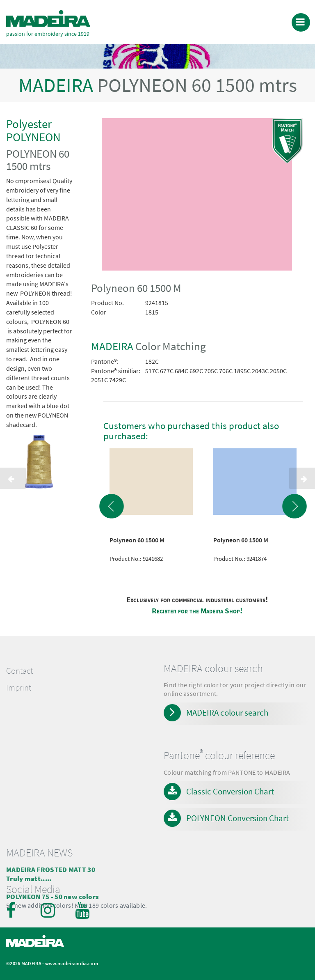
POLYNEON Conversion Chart (237, 818)
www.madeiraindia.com (72, 963)
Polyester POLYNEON (33, 130)
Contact (19, 671)
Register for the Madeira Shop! (197, 611)
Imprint (19, 688)
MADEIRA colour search (227, 713)
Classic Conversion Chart (230, 791)
